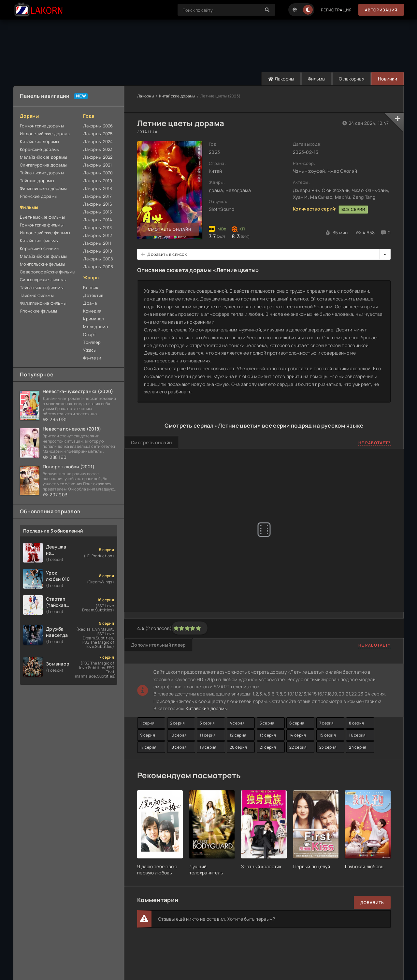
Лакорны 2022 (98, 157)
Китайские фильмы (39, 241)
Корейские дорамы (40, 149)
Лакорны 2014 (98, 220)
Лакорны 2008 (98, 259)
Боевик (91, 287)
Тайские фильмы (37, 295)
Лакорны (281, 79)
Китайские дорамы (39, 141)
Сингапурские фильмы (43, 280)
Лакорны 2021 (97, 165)
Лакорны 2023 (98, 149)
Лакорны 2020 (98, 173)
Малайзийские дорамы (43, 157)
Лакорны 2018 (98, 188)
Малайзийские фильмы (43, 256)
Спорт (90, 334)
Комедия (92, 311)
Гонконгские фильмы (42, 225)
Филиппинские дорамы (43, 188)
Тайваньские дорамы (42, 173)
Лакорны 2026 (98, 126)
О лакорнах (352, 79)
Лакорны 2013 (97, 227)
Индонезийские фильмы (45, 233)
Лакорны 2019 (98, 181)
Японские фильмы (38, 311)
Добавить (372, 903)
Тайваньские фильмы (42, 287)
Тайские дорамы (37, 181)
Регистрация (336, 10)
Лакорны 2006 (98, 267)
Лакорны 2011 (97, 243)
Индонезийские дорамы (45, 134)
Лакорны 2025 (98, 134)
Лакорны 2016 (98, 204)
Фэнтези (92, 358)
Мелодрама (95, 327)
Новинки (388, 79)
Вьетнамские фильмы (42, 217)
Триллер (92, 342)
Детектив (93, 295)
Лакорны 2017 (97, 196)
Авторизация (381, 10)
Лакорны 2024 (98, 141)
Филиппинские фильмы (43, 303)
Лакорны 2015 (98, 212)
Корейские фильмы (40, 248)
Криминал (93, 319)
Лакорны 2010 (98, 251)
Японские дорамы (39, 196)
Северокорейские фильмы (48, 272)
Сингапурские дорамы (43, 165)
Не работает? (374, 443)
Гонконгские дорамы (42, 126)
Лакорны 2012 (97, 235)
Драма (90, 303)
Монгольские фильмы (43, 264)
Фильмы (317, 79)
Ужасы (90, 350)
